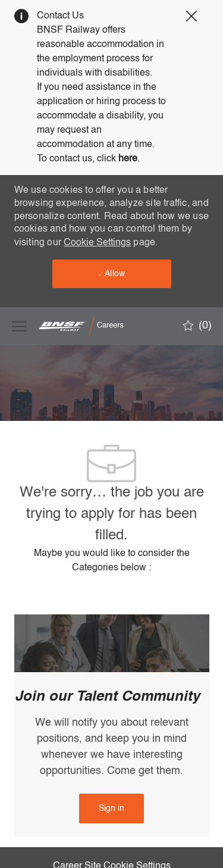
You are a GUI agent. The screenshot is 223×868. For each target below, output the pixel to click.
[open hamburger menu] (19, 326)
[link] (111, 808)
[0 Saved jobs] (197, 326)
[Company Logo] (98, 326)
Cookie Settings (97, 243)
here (128, 159)
